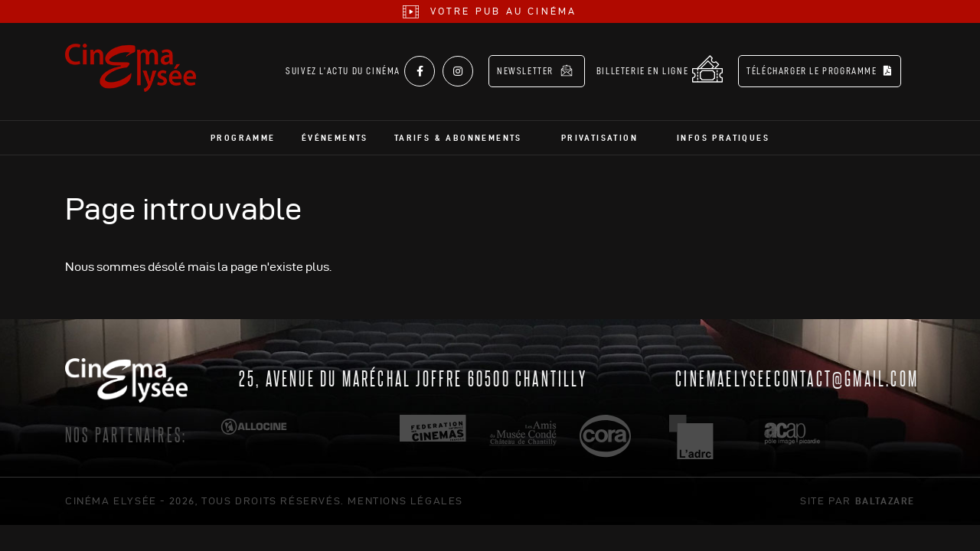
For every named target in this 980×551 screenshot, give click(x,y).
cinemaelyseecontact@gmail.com (797, 377)
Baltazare (885, 500)
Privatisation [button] (599, 138)
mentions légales (405, 500)
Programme (243, 138)
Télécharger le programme (820, 71)
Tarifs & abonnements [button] (458, 138)
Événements (335, 138)
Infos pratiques (723, 138)
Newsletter (535, 70)
